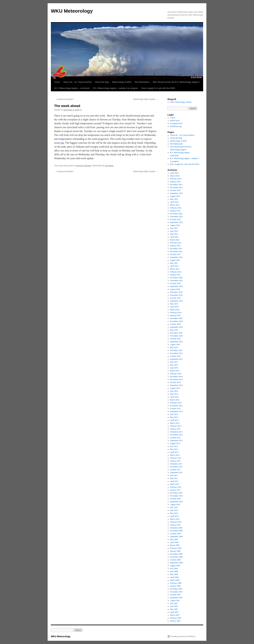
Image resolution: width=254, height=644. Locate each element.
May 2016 (174, 347)
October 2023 (175, 190)
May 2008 (174, 574)
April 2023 (174, 202)
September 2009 (176, 537)
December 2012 (176, 432)
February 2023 (176, 208)
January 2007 (175, 621)
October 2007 (175, 595)
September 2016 (176, 342)
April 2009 (174, 542)
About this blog (102, 82)
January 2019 (175, 315)
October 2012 (175, 438)
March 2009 (175, 545)
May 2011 (174, 478)
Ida (62, 143)
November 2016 (176, 336)
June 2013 (174, 414)
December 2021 (176, 249)
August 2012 (175, 443)
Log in (173, 118)
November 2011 (176, 467)
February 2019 (176, 313)
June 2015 (174, 362)
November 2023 (176, 187)
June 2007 (174, 606)
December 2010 (176, 493)
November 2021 (176, 251)
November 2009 (176, 531)
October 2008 (175, 560)
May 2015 (174, 365)
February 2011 (176, 487)
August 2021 (175, 260)
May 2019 (174, 304)
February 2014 (176, 403)
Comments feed (176, 123)
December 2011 (176, 464)
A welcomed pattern (64, 99)
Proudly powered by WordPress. (183, 636)
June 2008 (174, 571)
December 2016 (176, 333)
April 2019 (174, 307)
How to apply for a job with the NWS (158, 88)
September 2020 (176, 286)
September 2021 (176, 257)
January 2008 (175, 586)
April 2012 (174, 452)
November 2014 (176, 379)
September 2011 (176, 473)
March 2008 (175, 580)
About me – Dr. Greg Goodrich (78, 82)
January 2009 (175, 551)
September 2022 (176, 222)
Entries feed (175, 121)
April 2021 (174, 266)
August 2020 (175, 289)
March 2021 (175, 269)
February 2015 (176, 374)
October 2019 (175, 298)
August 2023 (175, 196)
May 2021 (174, 263)
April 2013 (174, 420)
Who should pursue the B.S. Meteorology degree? (176, 82)
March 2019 (175, 310)
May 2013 (174, 417)
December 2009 (176, 528)
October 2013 (175, 409)
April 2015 (174, 368)
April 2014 (174, 397)
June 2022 (174, 231)
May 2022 (174, 234)
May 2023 (174, 199)
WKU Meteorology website (181, 102)
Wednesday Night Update (145, 99)
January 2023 (175, 211)
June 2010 (174, 510)
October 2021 (175, 254)
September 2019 (176, 301)
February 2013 (176, 426)
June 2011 (174, 475)
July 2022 (174, 228)
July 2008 (174, 569)
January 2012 (175, 461)
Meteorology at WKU (122, 82)
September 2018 (176, 327)
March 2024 (175, 176)
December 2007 (176, 589)
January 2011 (175, 490)
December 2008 (176, 554)
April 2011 (174, 481)
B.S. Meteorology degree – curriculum (72, 88)
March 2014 (175, 400)
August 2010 (175, 505)
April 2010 (174, 516)
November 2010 (176, 496)
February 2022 (176, 243)
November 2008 (176, 557)
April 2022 (174, 237)
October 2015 (175, 356)
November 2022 (176, 217)
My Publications (142, 82)
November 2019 (176, 295)
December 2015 (176, 350)
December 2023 (176, 185)
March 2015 (175, 371)
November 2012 (176, 435)
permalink (109, 166)
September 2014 (176, 385)
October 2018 (175, 324)
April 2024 (174, 173)
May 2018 (174, 330)
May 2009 (174, 539)
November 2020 (176, 281)
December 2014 (176, 377)
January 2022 (175, 246)
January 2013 (175, 429)
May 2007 (174, 609)
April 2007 (174, 612)
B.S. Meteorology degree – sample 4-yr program (115, 88)
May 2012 (174, 449)
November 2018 (176, 321)
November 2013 (176, 406)
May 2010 (174, 513)
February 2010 (176, 522)
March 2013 (175, 423)
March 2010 (175, 519)
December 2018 (176, 318)
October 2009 (175, 534)
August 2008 (175, 566)
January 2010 (175, 525)
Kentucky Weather (84, 166)
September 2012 (176, 441)
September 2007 (176, 598)
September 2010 (176, 502)
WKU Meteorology (72, 11)
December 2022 (176, 214)
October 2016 (175, 339)
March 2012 (175, 455)
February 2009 (176, 548)
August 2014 (175, 388)
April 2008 (174, 577)
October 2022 (175, 219)
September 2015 (176, 359)
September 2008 (176, 563)
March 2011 (175, 484)
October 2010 (175, 499)
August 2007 (175, 601)
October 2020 (175, 283)
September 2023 (176, 193)
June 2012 (174, 446)
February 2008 (176, 583)
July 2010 (174, 507)
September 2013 (176, 411)
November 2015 (176, 353)
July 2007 (174, 603)
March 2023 (175, 205)
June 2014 (174, 391)
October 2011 (175, 470)
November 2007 (176, 592)
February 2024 (176, 179)
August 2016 (175, 345)
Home (57, 82)
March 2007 (175, 615)
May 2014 (174, 394)
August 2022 (175, 225)
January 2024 (175, 182)
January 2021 (175, 275)
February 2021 (176, 272)
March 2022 (175, 240)
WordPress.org (176, 126)
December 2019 (176, 292)
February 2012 (176, 458)
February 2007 (176, 618)
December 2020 (176, 278)
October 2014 (175, 382)
